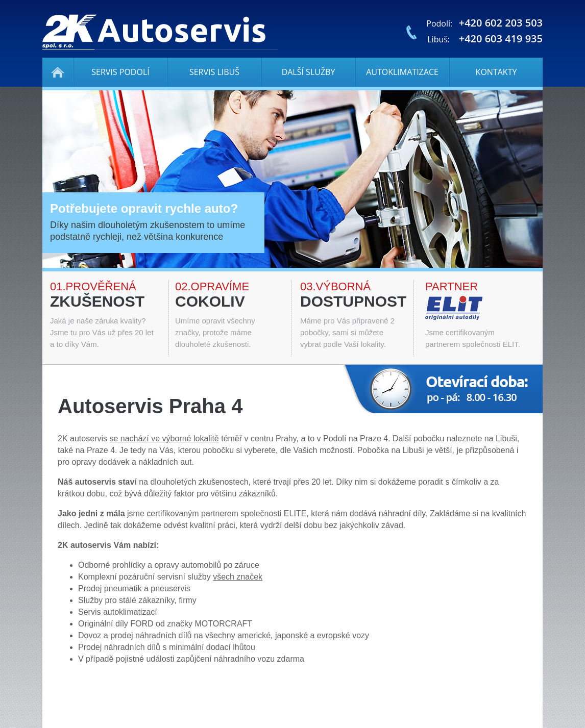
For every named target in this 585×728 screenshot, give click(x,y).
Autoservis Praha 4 (58, 72)
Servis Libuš (214, 72)
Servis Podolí (120, 72)
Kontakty (496, 72)
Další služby (309, 72)
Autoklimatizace (402, 72)
